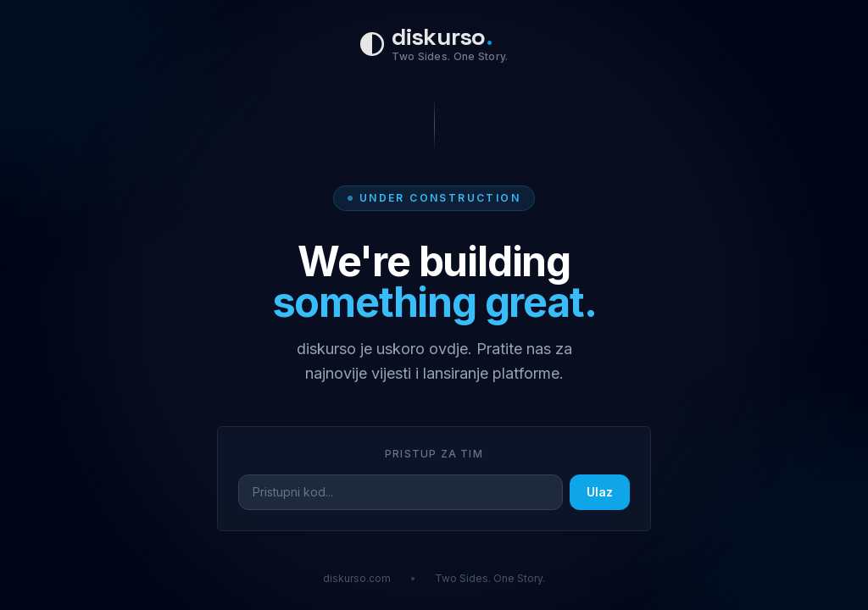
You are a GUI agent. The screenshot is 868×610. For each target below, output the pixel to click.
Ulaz (600, 492)
